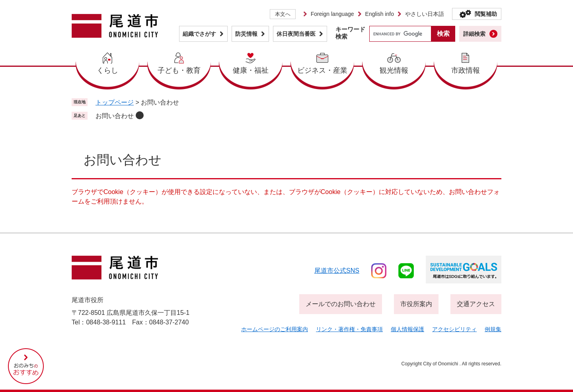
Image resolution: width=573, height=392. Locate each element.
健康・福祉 (251, 70)
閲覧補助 (486, 14)
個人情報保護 (407, 329)
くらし (107, 70)
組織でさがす (199, 34)
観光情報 (394, 70)
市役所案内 (416, 304)
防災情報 (246, 34)
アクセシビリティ (454, 329)
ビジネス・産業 (322, 70)
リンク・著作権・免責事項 (349, 329)
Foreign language (332, 14)
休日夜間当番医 (296, 34)
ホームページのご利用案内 (275, 329)
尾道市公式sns (337, 271)
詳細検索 (474, 34)
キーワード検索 (350, 33)
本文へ (283, 14)
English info (380, 14)
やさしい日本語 (425, 14)
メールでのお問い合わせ (341, 304)
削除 (140, 115)
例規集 (493, 329)
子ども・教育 (179, 70)
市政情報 (466, 70)
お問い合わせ (115, 116)
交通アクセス (476, 304)
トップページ (115, 102)
